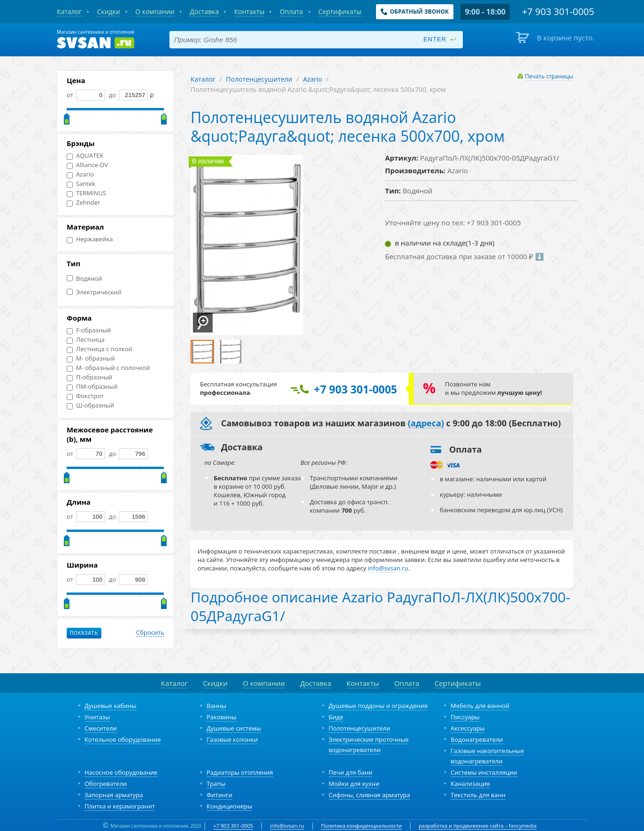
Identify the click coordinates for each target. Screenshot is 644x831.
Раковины (222, 717)
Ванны (216, 706)
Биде (336, 717)
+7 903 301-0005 (233, 826)
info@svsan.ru (287, 826)
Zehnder (83, 203)
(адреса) (426, 423)
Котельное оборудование (123, 739)
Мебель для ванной (480, 706)
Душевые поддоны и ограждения (378, 706)
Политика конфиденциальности (361, 826)
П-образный (89, 377)
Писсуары (465, 717)
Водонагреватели (477, 739)
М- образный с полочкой (108, 368)
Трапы (216, 784)
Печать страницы (549, 76)
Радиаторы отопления (240, 772)
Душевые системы (234, 728)
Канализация (470, 784)
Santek (81, 184)
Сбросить (150, 633)
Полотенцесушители (259, 79)
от (86, 95)
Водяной (84, 279)
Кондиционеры (229, 806)
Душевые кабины (111, 706)
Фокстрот (85, 396)
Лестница (86, 340)
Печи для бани (350, 772)
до (127, 95)
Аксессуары (468, 728)
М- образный (91, 358)
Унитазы (97, 717)
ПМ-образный (92, 387)
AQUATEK (85, 156)
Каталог (203, 79)
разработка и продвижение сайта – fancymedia (478, 826)
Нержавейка (90, 239)
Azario (80, 174)
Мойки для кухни (354, 784)
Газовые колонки (232, 739)
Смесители (101, 728)
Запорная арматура (114, 795)
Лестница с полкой (100, 349)
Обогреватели (106, 784)
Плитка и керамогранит (120, 806)
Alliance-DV (87, 165)
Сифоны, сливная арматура (369, 795)
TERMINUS (86, 193)
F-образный (89, 330)
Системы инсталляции (484, 772)
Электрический (94, 292)
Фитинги (219, 795)
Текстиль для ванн (478, 795)
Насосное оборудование (121, 772)
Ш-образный (90, 405)
